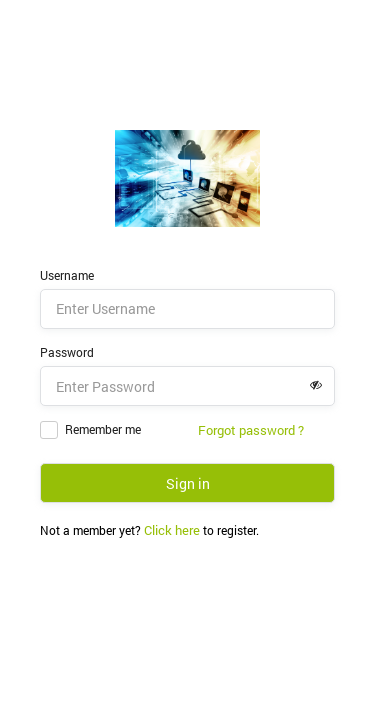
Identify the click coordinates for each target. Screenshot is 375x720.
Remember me (103, 429)
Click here (172, 530)
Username (67, 275)
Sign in (188, 483)
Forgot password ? (251, 430)
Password (67, 352)
